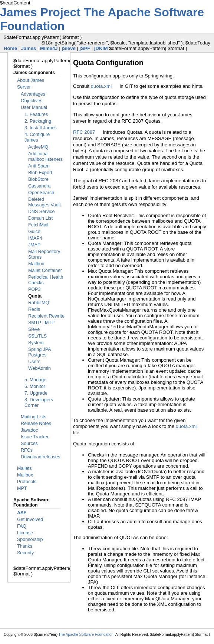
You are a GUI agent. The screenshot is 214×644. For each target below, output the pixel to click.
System (36, 343)
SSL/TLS (37, 336)
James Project (42, 12)
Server (24, 87)
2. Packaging (38, 121)
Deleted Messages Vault (45, 202)
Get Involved (30, 519)
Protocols (27, 482)
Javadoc (29, 430)
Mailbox (36, 264)
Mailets (24, 468)
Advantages (33, 94)
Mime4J (49, 48)
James (29, 48)
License (25, 533)
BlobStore (38, 179)
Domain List (40, 218)
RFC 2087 (84, 132)
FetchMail (38, 225)
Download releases (40, 457)
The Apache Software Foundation (86, 635)
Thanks (25, 546)
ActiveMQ (38, 147)
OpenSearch (41, 193)
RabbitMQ (39, 303)
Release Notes (36, 424)
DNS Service (42, 212)
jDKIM (101, 48)
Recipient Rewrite (46, 316)
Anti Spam (39, 166)
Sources (29, 444)
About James (31, 80)
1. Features (36, 114)
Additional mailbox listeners (45, 157)
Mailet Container (45, 270)
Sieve (34, 329)
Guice (34, 232)
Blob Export (40, 173)
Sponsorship (30, 540)
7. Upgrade (36, 393)
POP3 (34, 289)
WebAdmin (39, 368)
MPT (22, 488)
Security (25, 553)
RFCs (27, 450)
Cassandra (39, 186)
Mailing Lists (34, 417)
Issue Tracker (35, 437)
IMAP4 (35, 238)
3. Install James (41, 128)
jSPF (85, 48)
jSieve (69, 48)
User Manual (34, 107)
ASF (22, 513)
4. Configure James (37, 137)
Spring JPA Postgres (39, 352)
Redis (34, 309)
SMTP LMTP (41, 323)
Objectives (32, 101)
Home (10, 48)
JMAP (34, 245)
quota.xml (101, 86)
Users (34, 362)
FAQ (22, 526)
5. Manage (35, 380)
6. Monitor (35, 386)
